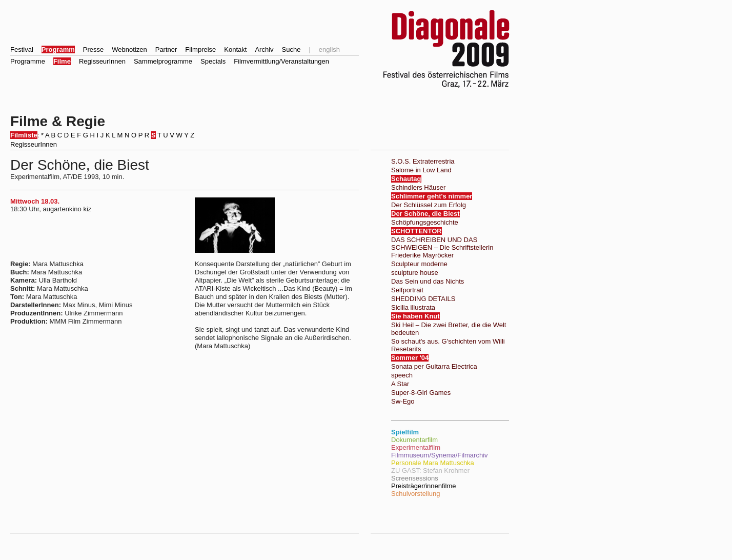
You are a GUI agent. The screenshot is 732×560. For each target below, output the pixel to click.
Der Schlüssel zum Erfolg (429, 205)
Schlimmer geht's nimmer (432, 196)
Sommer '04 (410, 358)
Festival (22, 49)
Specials (213, 61)
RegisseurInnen (102, 61)
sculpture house (415, 273)
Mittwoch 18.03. (35, 201)
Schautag (406, 179)
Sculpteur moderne (419, 264)
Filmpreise (200, 49)
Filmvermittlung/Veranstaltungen (281, 61)
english (329, 49)
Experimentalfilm (416, 447)
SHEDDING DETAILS (423, 299)
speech (402, 375)
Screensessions (415, 478)
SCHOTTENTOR (416, 231)
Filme (62, 61)
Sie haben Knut (415, 316)
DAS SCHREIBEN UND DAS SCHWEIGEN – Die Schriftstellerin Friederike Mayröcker (442, 247)
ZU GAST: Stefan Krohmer (430, 471)
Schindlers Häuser (418, 187)
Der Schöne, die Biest (425, 214)
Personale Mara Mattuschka (433, 463)
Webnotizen (129, 49)
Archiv (264, 49)
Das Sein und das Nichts (428, 281)
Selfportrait (407, 290)
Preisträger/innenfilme (423, 486)
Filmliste (24, 135)
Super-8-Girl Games (421, 393)
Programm (58, 49)
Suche (291, 49)
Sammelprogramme (163, 61)
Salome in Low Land (421, 170)
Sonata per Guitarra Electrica (434, 366)
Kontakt (235, 49)
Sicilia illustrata (413, 307)
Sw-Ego (403, 401)
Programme (28, 61)
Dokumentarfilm (414, 440)
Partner (166, 49)
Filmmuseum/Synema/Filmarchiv (440, 455)
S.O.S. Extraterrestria (423, 161)
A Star (400, 384)
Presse (93, 49)
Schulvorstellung (415, 494)
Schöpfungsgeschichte (425, 222)
